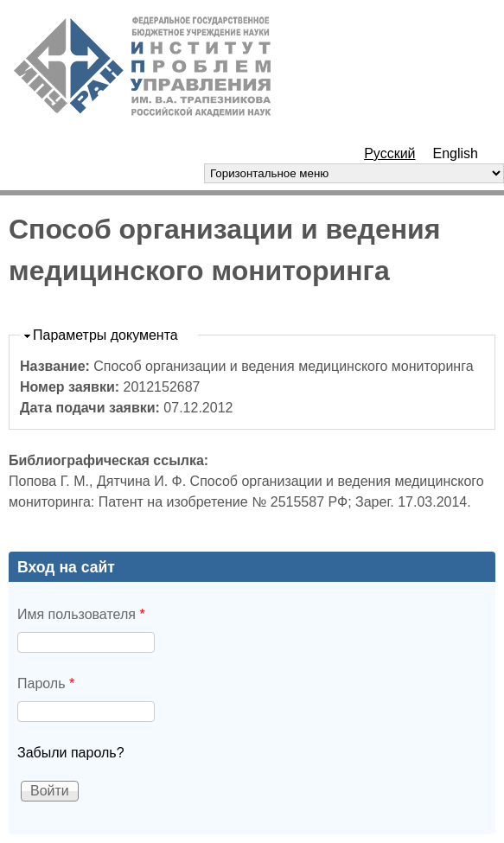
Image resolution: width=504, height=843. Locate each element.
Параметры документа (105, 335)
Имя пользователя (81, 614)
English (456, 153)
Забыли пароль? (71, 753)
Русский (389, 153)
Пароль (46, 683)
